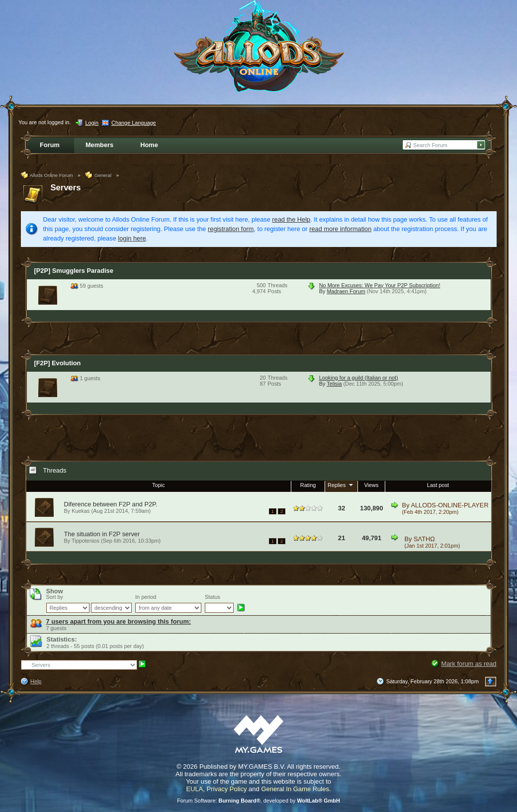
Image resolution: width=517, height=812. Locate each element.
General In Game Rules (295, 789)
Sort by (55, 597)
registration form (231, 229)
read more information (340, 229)
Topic (158, 485)
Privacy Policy (227, 789)
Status (213, 597)
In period (146, 597)
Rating (308, 485)
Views (372, 485)
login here (132, 238)
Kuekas (81, 511)
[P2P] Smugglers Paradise (74, 271)
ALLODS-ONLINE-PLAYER (449, 505)
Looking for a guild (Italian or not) (359, 378)
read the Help (291, 219)
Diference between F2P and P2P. (111, 504)
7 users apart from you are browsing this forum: (119, 621)
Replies (341, 485)
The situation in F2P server (102, 534)
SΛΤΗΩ (424, 539)
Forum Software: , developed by (258, 801)
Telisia (334, 384)
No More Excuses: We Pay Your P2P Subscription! (380, 285)
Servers (66, 188)
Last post (438, 485)
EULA (194, 789)
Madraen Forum (346, 291)
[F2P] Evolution (58, 363)
